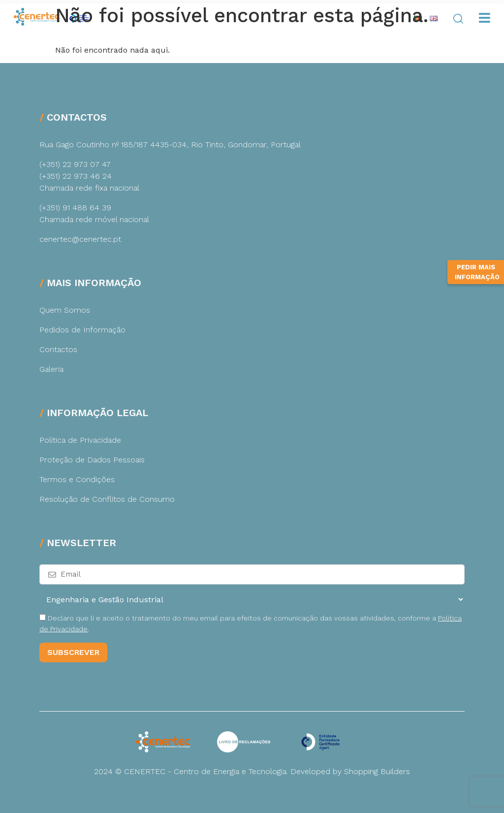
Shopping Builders (377, 771)
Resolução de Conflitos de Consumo (107, 499)
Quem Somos (65, 310)
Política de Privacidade (80, 440)
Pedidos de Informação (82, 330)
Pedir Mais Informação (477, 272)
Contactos (58, 349)
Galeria (51, 369)
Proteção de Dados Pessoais (92, 460)
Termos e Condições (77, 479)
